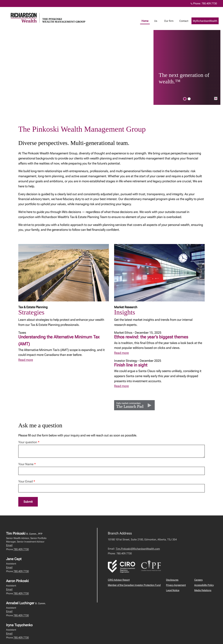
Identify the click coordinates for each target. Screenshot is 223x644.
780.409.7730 (21, 549)
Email (9, 545)
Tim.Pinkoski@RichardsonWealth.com (138, 549)
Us (159, 21)
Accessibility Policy (204, 585)
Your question (29, 442)
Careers (198, 580)
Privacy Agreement (176, 585)
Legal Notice (173, 590)
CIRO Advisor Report (119, 580)
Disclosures (172, 580)
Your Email (27, 481)
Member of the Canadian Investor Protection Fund (134, 585)
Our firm (172, 21)
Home (148, 21)
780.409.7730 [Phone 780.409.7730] (209, 3)
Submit (28, 502)
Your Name (27, 464)
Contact (187, 21)
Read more (26, 360)
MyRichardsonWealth (209, 21)
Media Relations (203, 590)
